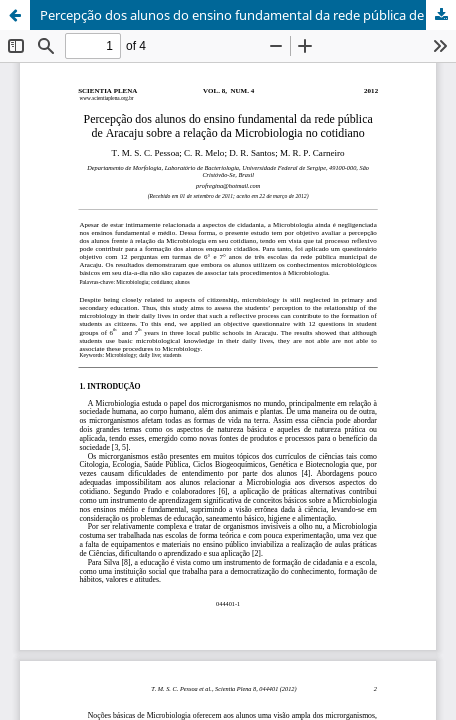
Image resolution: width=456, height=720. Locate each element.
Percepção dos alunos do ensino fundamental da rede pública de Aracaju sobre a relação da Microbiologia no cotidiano (248, 15)
